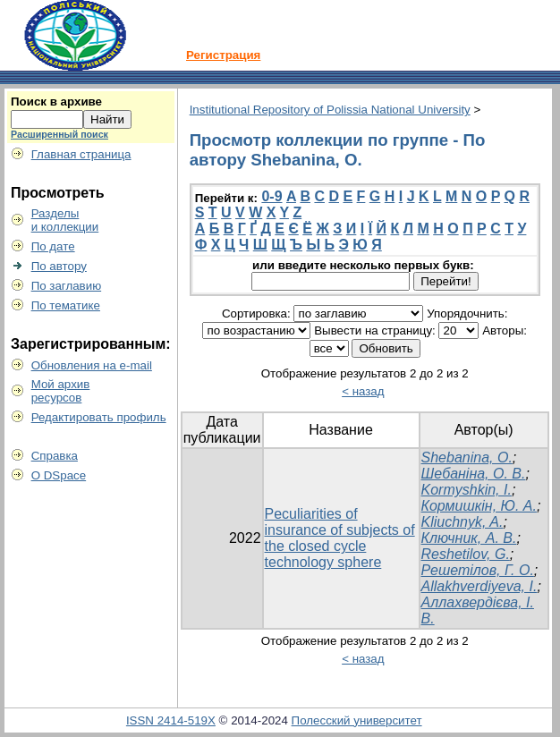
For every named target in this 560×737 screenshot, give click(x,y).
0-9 (272, 196)
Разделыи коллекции (65, 220)
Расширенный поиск (59, 134)
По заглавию (67, 286)
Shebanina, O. (467, 457)
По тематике (66, 305)
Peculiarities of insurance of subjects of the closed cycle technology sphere (340, 538)
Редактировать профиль (99, 417)
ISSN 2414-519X (171, 720)
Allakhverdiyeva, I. (479, 586)
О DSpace (59, 475)
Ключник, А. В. (469, 538)
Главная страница (81, 154)
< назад (363, 391)
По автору (59, 266)
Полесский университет (357, 720)
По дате (53, 246)
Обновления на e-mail (92, 365)
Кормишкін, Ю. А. (479, 506)
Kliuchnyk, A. (462, 522)
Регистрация (223, 55)
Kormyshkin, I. (467, 490)
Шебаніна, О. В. (474, 474)
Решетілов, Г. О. (478, 570)
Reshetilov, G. (466, 554)
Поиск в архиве (56, 102)
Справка (55, 456)
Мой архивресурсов (61, 391)
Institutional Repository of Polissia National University (330, 110)
